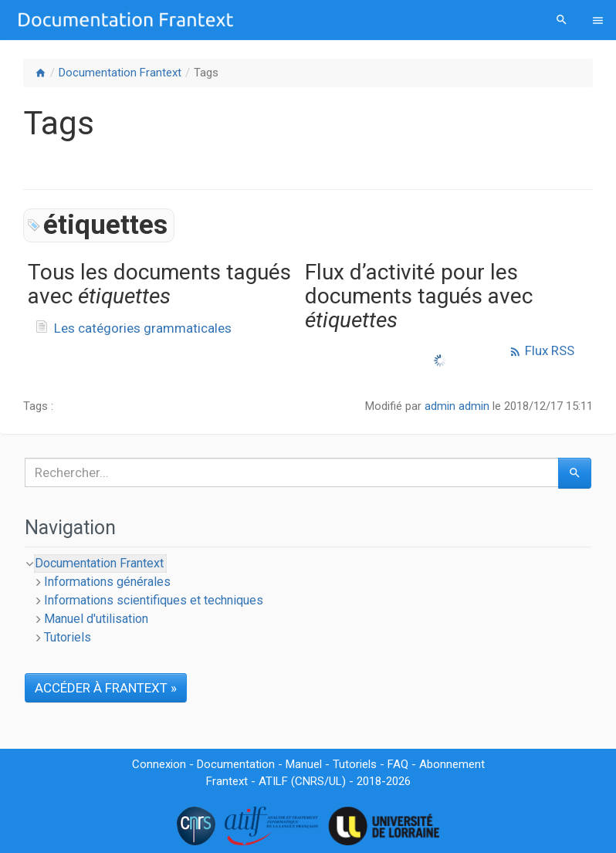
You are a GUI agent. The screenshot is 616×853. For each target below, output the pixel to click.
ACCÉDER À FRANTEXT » (106, 688)
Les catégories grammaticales (143, 328)
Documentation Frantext (120, 73)
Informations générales (107, 582)
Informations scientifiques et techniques (154, 600)
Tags (206, 73)
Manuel (304, 764)
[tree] (308, 601)
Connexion (159, 764)
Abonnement (452, 764)
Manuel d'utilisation (96, 619)
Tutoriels (68, 637)
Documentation (236, 764)
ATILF (273, 781)
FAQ (398, 764)
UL (335, 781)
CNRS (310, 781)
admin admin (457, 406)
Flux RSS (542, 350)
